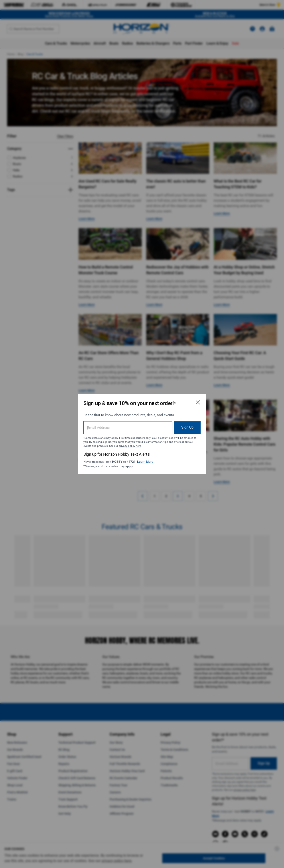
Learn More (145, 462)
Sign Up (187, 427)
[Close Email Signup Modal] (198, 402)
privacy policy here (130, 446)
